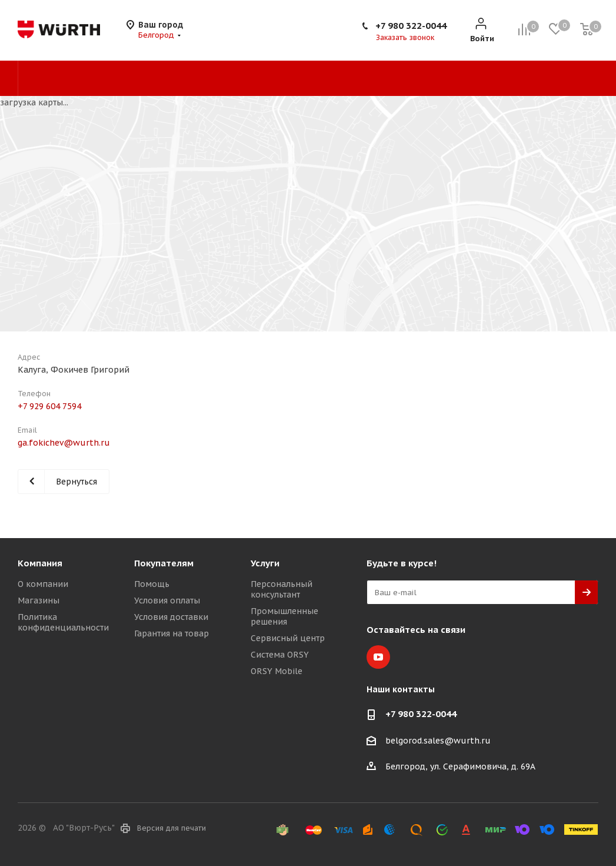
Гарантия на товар (172, 633)
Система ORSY (280, 655)
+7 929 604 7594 (49, 406)
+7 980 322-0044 (411, 26)
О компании (43, 584)
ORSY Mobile (277, 671)
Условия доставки (171, 617)
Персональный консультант (282, 589)
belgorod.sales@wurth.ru (438, 741)
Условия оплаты (167, 600)
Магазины (39, 600)
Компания (40, 563)
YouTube (378, 657)
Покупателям (164, 563)
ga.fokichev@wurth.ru (64, 443)
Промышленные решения (284, 616)
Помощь (152, 584)
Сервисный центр (288, 638)
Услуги (265, 563)
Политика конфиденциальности (63, 622)
